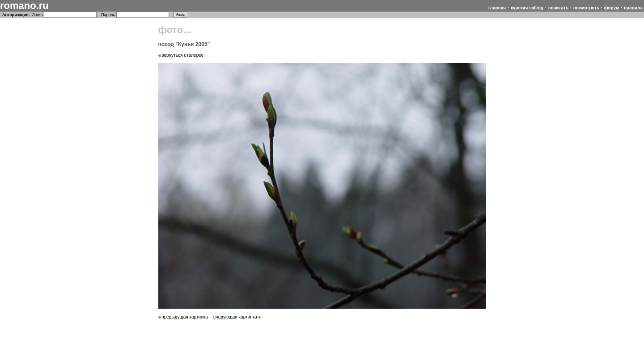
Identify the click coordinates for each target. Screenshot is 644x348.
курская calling (527, 8)
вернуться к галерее (181, 55)
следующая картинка (237, 317)
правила (633, 8)
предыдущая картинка (183, 317)
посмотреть (586, 8)
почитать (558, 8)
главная (497, 8)
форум (612, 8)
